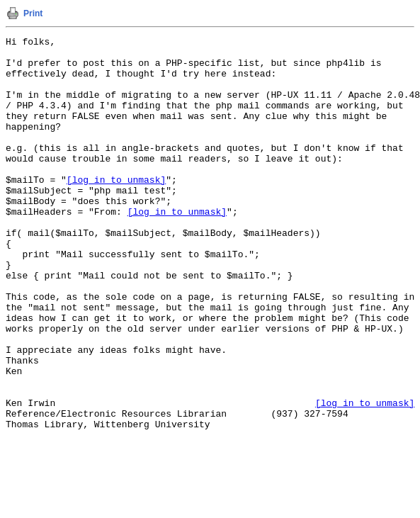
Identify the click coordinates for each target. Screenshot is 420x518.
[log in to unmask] (116, 209)
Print (33, 13)
